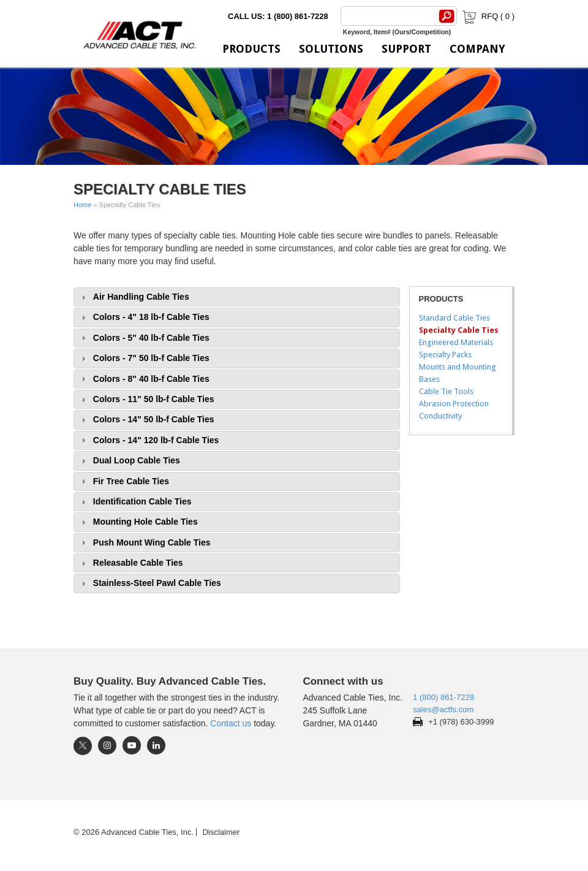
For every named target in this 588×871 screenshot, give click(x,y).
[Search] (387, 16)
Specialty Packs (445, 355)
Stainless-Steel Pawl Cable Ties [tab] (150, 583)
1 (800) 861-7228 (443, 697)
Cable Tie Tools (446, 391)
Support (406, 49)
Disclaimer (221, 832)
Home (82, 205)
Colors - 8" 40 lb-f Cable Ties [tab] (144, 379)
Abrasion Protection (454, 404)
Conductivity (440, 416)
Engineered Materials (456, 342)
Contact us (231, 723)
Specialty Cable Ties (459, 330)
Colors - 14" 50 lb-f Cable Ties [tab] (146, 420)
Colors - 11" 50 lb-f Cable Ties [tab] (146, 399)
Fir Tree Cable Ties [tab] (124, 481)
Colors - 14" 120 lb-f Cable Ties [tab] (149, 440)
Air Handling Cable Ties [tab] (134, 297)
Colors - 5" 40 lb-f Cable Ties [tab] (144, 338)
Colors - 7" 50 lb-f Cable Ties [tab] (144, 358)
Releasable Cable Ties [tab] (131, 563)
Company (477, 49)
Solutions (331, 49)
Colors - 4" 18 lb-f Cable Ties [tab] (144, 317)
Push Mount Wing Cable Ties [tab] (145, 543)
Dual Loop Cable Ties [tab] (129, 461)
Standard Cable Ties (454, 318)
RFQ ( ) (487, 16)
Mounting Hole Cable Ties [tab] (138, 522)
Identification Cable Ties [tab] (135, 502)
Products (251, 49)
